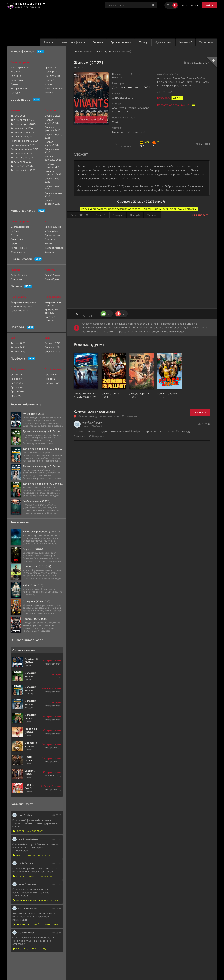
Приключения (52, 76)
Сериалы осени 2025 (53, 195)
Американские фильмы (23, 302)
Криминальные (53, 227)
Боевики (15, 72)
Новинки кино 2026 (21, 137)
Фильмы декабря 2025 (23, 170)
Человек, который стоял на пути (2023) (37, 925)
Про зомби (17, 383)
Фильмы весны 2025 (22, 158)
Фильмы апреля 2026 (22, 132)
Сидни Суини (52, 279)
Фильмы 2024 (18, 347)
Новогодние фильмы (73, 42)
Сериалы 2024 (53, 347)
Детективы (17, 80)
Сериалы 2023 (52, 351)
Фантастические (54, 88)
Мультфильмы (163, 42)
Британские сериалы (51, 311)
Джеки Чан (17, 279)
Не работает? (201, 215)
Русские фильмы (20, 311)
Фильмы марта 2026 (22, 128)
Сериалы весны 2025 (53, 180)
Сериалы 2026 (53, 116)
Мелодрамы (51, 72)
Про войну (17, 379)
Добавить (200, 413)
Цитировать (97, 436)
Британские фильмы (22, 306)
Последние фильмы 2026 (25, 141)
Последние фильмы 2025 (25, 149)
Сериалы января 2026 (52, 121)
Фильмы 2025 (18, 343)
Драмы (108, 51)
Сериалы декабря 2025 (52, 202)
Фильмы (48, 42)
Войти (210, 5)
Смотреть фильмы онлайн (87, 51)
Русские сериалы (121, 42)
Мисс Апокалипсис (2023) (31, 855)
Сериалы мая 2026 (52, 151)
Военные (16, 76)
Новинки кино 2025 (21, 153)
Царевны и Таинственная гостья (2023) (37, 900)
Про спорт (17, 395)
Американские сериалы (53, 304)
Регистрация (190, 5)
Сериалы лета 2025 (52, 187)
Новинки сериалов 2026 (53, 158)
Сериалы (98, 42)
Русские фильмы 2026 (23, 145)
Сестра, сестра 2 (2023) (29, 949)
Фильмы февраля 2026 (23, 124)
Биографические (20, 67)
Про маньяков (52, 383)
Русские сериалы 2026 (52, 165)
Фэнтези (49, 93)
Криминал (50, 67)
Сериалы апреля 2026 (52, 143)
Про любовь (17, 391)
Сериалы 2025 (53, 343)
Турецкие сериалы (50, 318)
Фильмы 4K (185, 42)
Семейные (17, 375)
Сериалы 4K (206, 42)
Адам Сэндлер (19, 275)
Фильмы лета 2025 (21, 162)
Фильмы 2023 (142, 87)
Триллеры (50, 80)
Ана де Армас (52, 275)
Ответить (80, 436)
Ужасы (48, 84)
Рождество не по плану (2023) (34, 876)
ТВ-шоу (143, 42)
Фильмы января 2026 (22, 120)
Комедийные (18, 252)
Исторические (19, 88)
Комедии (16, 93)
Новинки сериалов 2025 (53, 173)
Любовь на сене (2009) (29, 831)
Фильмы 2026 (18, 116)
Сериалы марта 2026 (53, 136)
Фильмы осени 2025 (22, 166)
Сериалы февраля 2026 (52, 129)
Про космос (17, 387)
